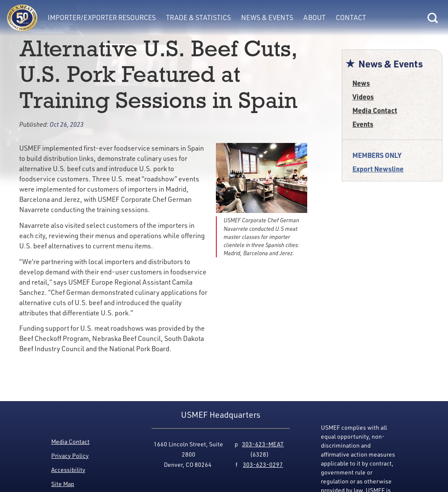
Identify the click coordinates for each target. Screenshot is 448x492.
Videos (363, 97)
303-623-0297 (263, 464)
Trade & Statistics (198, 17)
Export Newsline (378, 169)
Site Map (63, 484)
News (361, 83)
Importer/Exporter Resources (102, 17)
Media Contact (375, 110)
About (314, 17)
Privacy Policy (70, 456)
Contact (351, 17)
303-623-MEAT (263, 444)
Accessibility (68, 470)
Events (363, 124)
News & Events (267, 17)
